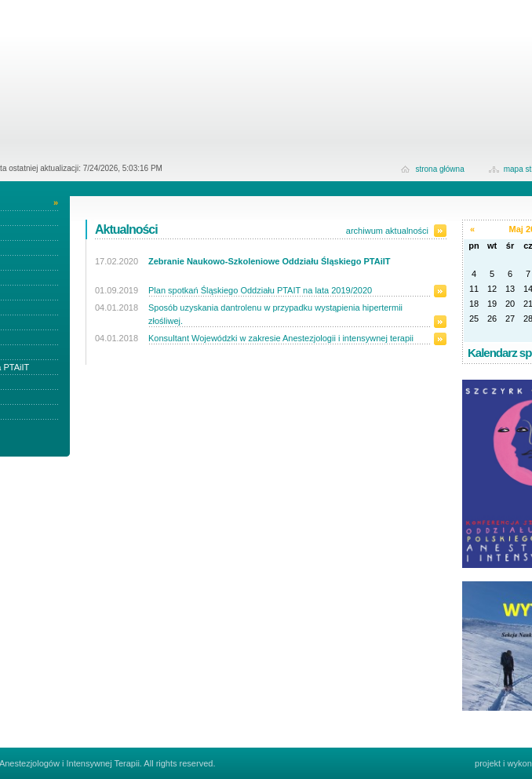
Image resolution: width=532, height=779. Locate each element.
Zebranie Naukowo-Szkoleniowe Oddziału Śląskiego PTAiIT (269, 261)
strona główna (439, 169)
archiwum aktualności (387, 231)
